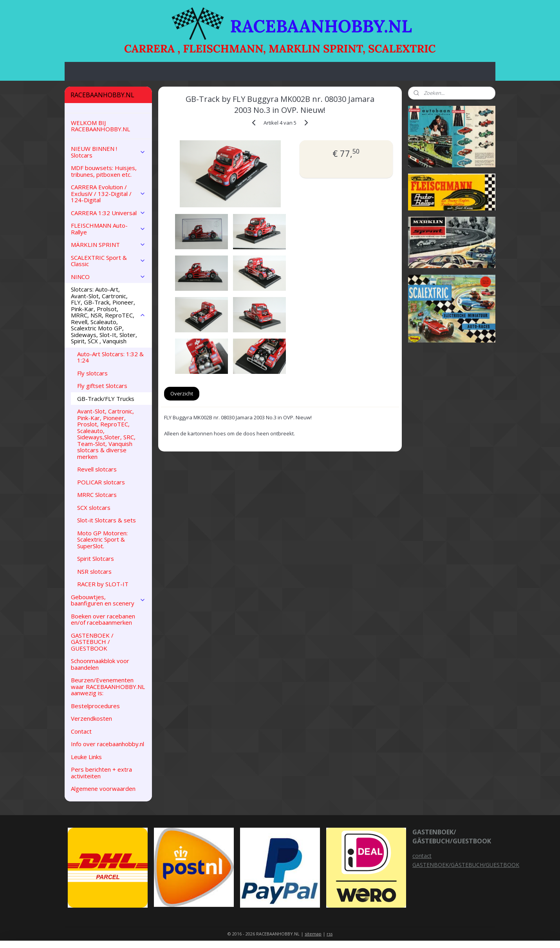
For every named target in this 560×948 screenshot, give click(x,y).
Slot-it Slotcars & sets (107, 520)
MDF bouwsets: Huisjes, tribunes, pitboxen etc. (104, 171)
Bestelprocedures (95, 706)
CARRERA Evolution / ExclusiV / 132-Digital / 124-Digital (108, 193)
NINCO (108, 277)
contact (422, 856)
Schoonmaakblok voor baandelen (100, 664)
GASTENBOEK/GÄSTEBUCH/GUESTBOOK (466, 865)
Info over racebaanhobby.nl (107, 744)
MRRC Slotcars (97, 495)
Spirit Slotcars (96, 558)
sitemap (313, 934)
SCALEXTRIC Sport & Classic (108, 261)
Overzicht (182, 393)
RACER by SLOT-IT (103, 584)
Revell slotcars (97, 469)
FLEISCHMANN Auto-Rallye (108, 229)
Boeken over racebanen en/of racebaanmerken (103, 619)
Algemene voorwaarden (103, 788)
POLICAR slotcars (101, 482)
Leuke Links (86, 757)
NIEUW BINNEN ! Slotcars (108, 152)
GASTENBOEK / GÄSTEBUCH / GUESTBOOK (92, 642)
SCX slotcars (94, 508)
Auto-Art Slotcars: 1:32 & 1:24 (110, 357)
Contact (81, 731)
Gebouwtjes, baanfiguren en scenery (108, 600)
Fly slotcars (92, 373)
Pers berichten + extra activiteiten (101, 773)
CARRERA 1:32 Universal (108, 213)
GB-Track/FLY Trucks (106, 399)
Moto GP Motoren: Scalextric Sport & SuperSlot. (102, 539)
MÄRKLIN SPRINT (108, 245)
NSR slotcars (94, 571)
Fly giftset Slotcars (102, 386)
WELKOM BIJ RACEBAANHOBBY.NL (100, 126)
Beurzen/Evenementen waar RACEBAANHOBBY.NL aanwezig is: (108, 686)
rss (330, 934)
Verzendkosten (91, 718)
